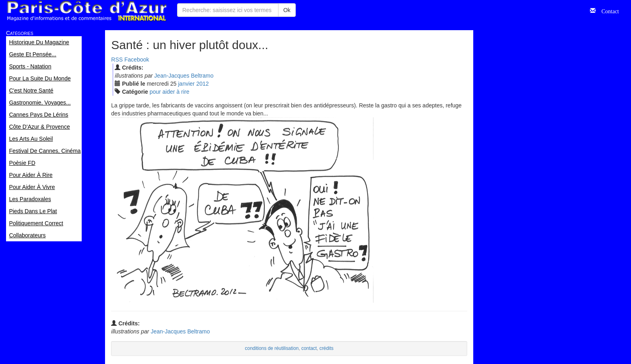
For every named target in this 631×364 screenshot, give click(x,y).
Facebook (137, 60)
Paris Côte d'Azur (87, 11)
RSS (117, 60)
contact (309, 348)
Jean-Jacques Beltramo (184, 76)
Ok (287, 10)
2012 (203, 84)
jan (187, 84)
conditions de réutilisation (272, 348)
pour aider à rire (170, 92)
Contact (607, 10)
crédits (327, 348)
